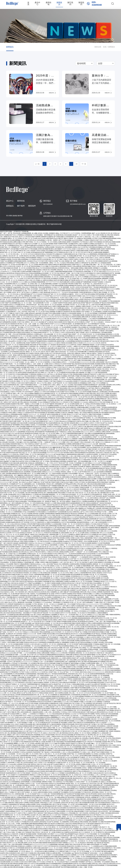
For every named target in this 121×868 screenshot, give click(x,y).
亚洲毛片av (27, 864)
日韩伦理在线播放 (95, 404)
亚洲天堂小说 (77, 864)
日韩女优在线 (27, 355)
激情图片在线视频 (48, 756)
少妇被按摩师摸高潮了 (81, 635)
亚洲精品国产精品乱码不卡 (90, 374)
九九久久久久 (32, 414)
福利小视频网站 (95, 348)
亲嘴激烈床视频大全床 (6, 432)
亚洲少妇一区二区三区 (86, 841)
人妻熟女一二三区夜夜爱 (84, 475)
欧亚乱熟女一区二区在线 (67, 352)
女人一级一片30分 (48, 463)
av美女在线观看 (10, 547)
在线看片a (75, 681)
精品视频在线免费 (110, 810)
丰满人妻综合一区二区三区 (109, 369)
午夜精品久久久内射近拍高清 (51, 465)
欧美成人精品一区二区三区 (22, 465)
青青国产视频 (85, 303)
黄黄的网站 (63, 266)
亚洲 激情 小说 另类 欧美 (67, 331)
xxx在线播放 (31, 360)
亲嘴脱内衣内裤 (86, 764)
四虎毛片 (86, 423)
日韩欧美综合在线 (102, 245)
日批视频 (2, 547)
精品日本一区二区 (103, 315)
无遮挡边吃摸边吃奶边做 (30, 285)
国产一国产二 (93, 710)
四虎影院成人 (30, 334)
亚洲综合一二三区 (37, 385)
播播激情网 (104, 528)
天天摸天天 (43, 367)
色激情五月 (88, 350)
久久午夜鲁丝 (53, 439)
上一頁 (37, 164)
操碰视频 (52, 312)
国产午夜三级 (80, 414)
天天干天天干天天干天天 (52, 282)
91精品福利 (17, 648)
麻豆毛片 (85, 308)
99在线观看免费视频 (25, 357)
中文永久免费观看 (45, 369)
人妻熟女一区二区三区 (36, 362)
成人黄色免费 (4, 442)
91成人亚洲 (38, 534)
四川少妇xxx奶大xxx (37, 644)
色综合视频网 (102, 804)
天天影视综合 (18, 766)
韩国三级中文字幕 (94, 491)
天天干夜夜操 (34, 447)
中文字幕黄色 (32, 259)
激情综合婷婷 (115, 813)
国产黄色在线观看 (86, 238)
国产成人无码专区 (86, 555)
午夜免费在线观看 (42, 834)
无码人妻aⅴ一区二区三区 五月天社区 (23, 254)
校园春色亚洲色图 (37, 338)
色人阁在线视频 (39, 439)
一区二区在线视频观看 (6, 674)
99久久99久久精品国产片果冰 (32, 251)
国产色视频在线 (4, 834)
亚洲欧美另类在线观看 (69, 669)
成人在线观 (42, 742)
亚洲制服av (34, 418)
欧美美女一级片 (53, 693)
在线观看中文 (32, 540)
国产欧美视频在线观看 (64, 575)
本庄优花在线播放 (83, 860)
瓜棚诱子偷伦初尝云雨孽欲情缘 (101, 559)
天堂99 (84, 430)
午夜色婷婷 (58, 247)
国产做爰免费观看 (112, 430)
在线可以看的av (91, 381)
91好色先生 (54, 292)
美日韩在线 (25, 319)
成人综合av (113, 515)
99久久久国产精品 (5, 583)
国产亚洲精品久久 (113, 254)
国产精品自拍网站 (62, 388)
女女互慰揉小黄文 (67, 719)
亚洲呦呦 (69, 444)
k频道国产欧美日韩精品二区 (86, 540)
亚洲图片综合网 (44, 353)
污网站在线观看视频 (44, 632)
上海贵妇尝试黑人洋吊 (6, 279)
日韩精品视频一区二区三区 (91, 272)
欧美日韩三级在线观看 (114, 477)
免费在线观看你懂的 (13, 777)
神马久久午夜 (98, 402)
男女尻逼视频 (43, 538)
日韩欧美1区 (79, 723)
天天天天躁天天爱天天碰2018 (45, 261)
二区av (85, 541)
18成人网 (63, 423)
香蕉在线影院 (99, 352)
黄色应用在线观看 (89, 364)
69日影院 (83, 837)
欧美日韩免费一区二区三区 (18, 268)
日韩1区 (55, 360)
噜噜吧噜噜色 (94, 254)
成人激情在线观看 (64, 533)
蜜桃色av (3, 770)
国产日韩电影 (92, 317)
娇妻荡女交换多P (71, 658)
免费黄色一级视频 (13, 380)
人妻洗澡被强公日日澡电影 (91, 515)
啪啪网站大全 (88, 390)
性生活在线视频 (97, 298)
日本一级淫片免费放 (113, 528)
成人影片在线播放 (55, 580)
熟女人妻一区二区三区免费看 (84, 773)
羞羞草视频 (33, 442)
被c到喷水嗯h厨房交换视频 (22, 615)
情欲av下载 (41, 568)
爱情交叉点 (20, 693)
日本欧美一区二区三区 (22, 266)
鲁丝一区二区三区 (15, 815)
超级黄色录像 (60, 341)
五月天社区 (79, 336)
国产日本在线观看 (94, 303)
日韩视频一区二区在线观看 (81, 339)
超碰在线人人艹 (78, 416)
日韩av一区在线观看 (83, 435)
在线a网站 (101, 820)
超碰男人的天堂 (28, 843)
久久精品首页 (107, 282)
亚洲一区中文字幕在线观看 (84, 371)
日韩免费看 (53, 270)
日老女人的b (3, 327)
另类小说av (71, 388)
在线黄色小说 (76, 247)
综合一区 (21, 514)
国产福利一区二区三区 (54, 294)
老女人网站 (81, 258)
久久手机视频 (23, 822)
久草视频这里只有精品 (6, 413)
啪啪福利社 (109, 564)
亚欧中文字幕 (110, 493)
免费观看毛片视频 (90, 580)
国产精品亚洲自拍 (48, 858)
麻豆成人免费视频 (68, 413)
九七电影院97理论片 (32, 813)
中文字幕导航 (38, 388)
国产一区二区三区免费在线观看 (70, 404)
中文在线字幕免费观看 (103, 543)
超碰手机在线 (77, 303)
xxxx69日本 (93, 637)
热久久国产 (3, 712)
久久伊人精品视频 (39, 322)
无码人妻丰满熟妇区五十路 (63, 740)
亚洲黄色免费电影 (100, 329)
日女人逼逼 (54, 388)
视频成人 (88, 524)
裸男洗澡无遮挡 (45, 770)
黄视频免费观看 (41, 282)
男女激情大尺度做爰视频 (100, 841)
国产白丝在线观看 (107, 799)
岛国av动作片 (32, 681)
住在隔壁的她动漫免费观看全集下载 (38, 423)
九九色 (94, 306)
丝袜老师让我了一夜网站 (73, 526)
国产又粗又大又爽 (67, 298)
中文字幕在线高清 (78, 272)
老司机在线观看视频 (20, 353)
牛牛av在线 (86, 825)
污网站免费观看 (20, 366)
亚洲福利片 (68, 357)
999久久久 (97, 263)
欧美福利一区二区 (5, 346)
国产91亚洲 (3, 609)
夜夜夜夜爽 (14, 444)
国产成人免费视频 (24, 296)
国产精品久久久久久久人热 (87, 444)
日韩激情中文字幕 (34, 470)
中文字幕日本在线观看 (85, 543)
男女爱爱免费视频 (80, 388)
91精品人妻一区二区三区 (46, 797)
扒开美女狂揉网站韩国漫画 (63, 291)
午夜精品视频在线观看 (78, 315)
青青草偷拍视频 (82, 245)
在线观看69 (108, 491)
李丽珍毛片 (64, 420)
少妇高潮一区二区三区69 (86, 259)
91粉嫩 (34, 272)
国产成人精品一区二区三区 (91, 736)
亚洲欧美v (82, 322)
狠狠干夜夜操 (66, 289)
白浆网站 (67, 538)
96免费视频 (101, 486)
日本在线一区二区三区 (76, 305)
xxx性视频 (82, 663)
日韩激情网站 (40, 540)
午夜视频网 (14, 247)
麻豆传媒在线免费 (22, 423)
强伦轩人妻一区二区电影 (101, 411)
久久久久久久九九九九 (43, 298)
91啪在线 (92, 770)
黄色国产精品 (17, 545)
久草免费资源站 (107, 808)
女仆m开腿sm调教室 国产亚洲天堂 (80, 630)
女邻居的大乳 (37, 831)
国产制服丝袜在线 (42, 409)
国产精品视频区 (12, 423)
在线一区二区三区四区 (6, 489)
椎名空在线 (89, 310)
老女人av (103, 831)
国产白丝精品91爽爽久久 (14, 714)
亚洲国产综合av (65, 392)
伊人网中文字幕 (86, 778)
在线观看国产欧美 (90, 703)
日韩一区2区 (61, 730)
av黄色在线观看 (94, 844)
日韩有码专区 (103, 256)
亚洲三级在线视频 (100, 803)
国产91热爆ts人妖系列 (23, 783)
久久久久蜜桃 (59, 851)
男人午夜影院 (77, 656)
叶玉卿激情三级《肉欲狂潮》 (110, 327)
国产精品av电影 (51, 460)
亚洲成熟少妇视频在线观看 (7, 522)
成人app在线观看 (57, 430)
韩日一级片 (79, 813)
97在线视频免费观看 (67, 864)
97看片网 (27, 301)
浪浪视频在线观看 (66, 622)
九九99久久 (115, 350)
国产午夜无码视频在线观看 (106, 277)
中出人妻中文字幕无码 (6, 501)
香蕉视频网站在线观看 (6, 555)
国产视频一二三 (60, 357)
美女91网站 (63, 451)
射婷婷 (53, 299)
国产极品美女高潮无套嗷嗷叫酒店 (109, 303)
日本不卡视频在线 (93, 291)
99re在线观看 (41, 639)
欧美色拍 (60, 629)
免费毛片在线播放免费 (77, 606)
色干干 (15, 432)
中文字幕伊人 (100, 381)
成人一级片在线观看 (101, 301)
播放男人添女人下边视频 (114, 359)
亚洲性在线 (61, 554)
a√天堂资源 (27, 275)
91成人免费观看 (90, 587)
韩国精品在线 (84, 291)
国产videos (56, 829)
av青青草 (33, 359)
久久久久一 (110, 522)
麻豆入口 (22, 270)
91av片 (30, 244)
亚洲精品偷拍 (78, 331)
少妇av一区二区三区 (84, 674)
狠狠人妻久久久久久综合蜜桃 (96, 308)
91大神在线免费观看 (82, 440)
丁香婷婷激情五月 (113, 245)
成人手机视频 (88, 508)
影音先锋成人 (97, 679)
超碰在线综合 (77, 555)
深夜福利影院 (108, 750)
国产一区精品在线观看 (17, 521)
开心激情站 (117, 672)
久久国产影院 (27, 811)
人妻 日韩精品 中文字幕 (68, 446)
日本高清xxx (65, 296)
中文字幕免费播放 (27, 825)
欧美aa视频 (24, 580)
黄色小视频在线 (76, 353)
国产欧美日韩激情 (38, 308)
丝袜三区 (33, 467)
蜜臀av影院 (90, 427)
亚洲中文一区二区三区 (49, 644)
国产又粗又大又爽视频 (64, 576)
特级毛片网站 (90, 569)
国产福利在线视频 (100, 501)
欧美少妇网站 (112, 366)
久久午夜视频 (62, 865)
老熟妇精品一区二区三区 (64, 270)
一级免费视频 (86, 336)
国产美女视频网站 (54, 331)
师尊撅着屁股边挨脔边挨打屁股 (56, 407)
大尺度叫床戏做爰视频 (6, 559)
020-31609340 (48, 204)
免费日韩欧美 (50, 238)
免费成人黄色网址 (47, 427)
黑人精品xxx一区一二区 (64, 615)
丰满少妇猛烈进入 (5, 592)
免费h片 (105, 839)
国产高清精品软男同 (38, 825)
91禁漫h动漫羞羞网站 (104, 790)
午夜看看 (31, 676)
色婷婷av (111, 580)
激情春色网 (47, 292)
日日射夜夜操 (22, 750)
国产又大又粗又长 (42, 326)
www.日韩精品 (103, 534)
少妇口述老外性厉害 (87, 395)
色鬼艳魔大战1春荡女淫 (91, 315)
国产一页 (66, 435)
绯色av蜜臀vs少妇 (75, 660)
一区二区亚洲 (69, 339)
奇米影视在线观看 (110, 507)
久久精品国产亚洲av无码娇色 (22, 481)
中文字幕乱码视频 (5, 268)
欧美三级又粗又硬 (5, 688)
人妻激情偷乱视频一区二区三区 (57, 534)
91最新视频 (93, 324)
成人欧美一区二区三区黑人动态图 (21, 430)
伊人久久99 (24, 237)
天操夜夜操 (111, 482)
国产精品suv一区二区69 (29, 503)
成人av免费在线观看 (96, 252)
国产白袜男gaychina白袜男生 (106, 345)
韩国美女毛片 (12, 244)
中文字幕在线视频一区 (24, 663)
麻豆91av (3, 702)
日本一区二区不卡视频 (6, 313)
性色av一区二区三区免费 (87, 355)
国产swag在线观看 (16, 287)
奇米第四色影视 (75, 291)
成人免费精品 (4, 454)
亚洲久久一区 (27, 590)
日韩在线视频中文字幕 (76, 561)
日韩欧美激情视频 (5, 456)
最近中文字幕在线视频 (31, 249)
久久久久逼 (65, 702)
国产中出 (19, 484)
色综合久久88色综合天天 (55, 364)
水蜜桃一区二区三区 (16, 359)
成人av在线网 (113, 719)
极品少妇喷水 (65, 308)
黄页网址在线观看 (31, 660)
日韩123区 (79, 608)
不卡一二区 (61, 292)
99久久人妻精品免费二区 (104, 733)
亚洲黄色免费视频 (69, 285)
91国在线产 (18, 547)
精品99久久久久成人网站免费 (59, 761)
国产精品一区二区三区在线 (101, 310)
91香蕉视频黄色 (16, 782)
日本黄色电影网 (102, 522)
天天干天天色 (67, 249)
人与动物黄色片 (4, 804)
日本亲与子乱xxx (107, 573)
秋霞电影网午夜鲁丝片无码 (89, 557)
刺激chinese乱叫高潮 (84, 578)
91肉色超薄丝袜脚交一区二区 (98, 693)
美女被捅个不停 (111, 782)
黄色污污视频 (79, 789)
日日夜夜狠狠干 (51, 310)
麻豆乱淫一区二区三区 (84, 595)
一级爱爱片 (55, 240)
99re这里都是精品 (50, 825)
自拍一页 (35, 484)
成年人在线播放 (37, 440)
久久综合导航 (49, 759)
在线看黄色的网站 (75, 564)
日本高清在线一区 (47, 360)
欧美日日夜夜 (10, 646)
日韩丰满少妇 (14, 583)
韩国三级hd (45, 743)
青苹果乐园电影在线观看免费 (26, 373)
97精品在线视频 (97, 414)
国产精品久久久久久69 (6, 479)
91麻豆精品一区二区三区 (103, 317)
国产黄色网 (75, 648)
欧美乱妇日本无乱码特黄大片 (90, 554)
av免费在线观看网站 (97, 623)
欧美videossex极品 (5, 531)
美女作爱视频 (93, 313)
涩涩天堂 (83, 503)
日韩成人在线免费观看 (24, 467)
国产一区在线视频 (79, 366)
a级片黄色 (39, 670)
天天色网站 (72, 437)
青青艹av (79, 430)
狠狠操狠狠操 (13, 804)
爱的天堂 (2, 467)
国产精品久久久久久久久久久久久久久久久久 (48, 446)
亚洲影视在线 (44, 723)
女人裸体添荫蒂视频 (24, 294)
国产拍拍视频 (85, 575)
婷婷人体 (60, 439)
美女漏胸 (58, 312)
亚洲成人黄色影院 (75, 289)
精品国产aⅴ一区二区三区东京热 (106, 244)
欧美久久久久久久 (92, 545)
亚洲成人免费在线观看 (50, 336)
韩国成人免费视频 (92, 733)
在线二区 (40, 482)
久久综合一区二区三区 (6, 282)
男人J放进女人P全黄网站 (73, 460)
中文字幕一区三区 (77, 397)
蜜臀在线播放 (36, 555)
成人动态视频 (4, 371)
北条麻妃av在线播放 (6, 301)
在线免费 (90, 541)
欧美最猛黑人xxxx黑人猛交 (25, 397)
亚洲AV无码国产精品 (69, 364)
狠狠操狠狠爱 (4, 472)
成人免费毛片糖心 (100, 700)
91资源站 (43, 251)
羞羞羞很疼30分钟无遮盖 (15, 726)
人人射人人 (64, 752)
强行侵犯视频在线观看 (82, 301)
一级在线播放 (26, 613)
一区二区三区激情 (52, 242)
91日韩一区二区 (74, 602)
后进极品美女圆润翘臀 (38, 745)
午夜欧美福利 (46, 388)
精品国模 (96, 413)
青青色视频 (58, 404)
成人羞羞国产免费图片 (109, 630)
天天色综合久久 (5, 272)
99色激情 (33, 637)
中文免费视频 (77, 463)
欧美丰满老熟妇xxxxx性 (53, 392)
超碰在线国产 (45, 848)
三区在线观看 (9, 564)
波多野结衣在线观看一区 (93, 454)
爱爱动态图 (12, 332)
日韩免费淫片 (105, 585)
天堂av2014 (42, 406)
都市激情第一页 (17, 299)
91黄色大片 (102, 291)
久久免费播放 (45, 831)
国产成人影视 (4, 477)
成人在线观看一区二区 (13, 841)
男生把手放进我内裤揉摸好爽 (8, 407)
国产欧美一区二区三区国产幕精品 (9, 326)
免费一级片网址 (22, 369)
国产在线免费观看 (94, 796)
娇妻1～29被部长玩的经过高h (55, 736)
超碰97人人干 (20, 820)
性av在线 (50, 620)
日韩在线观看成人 (5, 392)
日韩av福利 (80, 484)
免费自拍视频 (4, 789)
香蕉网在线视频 (45, 531)
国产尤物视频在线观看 (55, 486)
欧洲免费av (11, 477)
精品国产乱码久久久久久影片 (8, 400)
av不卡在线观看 (4, 332)
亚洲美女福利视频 (43, 249)
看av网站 (90, 735)
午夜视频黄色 (71, 653)
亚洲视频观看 (97, 395)
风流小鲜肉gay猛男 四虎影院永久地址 (10, 827)
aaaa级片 (29, 717)
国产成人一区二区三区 (73, 320)
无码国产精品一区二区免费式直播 (81, 279)
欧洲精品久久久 (4, 355)
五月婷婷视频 (14, 681)
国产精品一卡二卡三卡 (70, 672)
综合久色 (19, 491)
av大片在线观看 (91, 611)
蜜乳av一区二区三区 (62, 616)
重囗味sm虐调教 (80, 446)
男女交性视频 (91, 430)
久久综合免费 (43, 430)
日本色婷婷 (108, 451)
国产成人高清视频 (116, 742)
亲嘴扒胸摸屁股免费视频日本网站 (112, 238)
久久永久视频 (44, 266)
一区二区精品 (74, 611)
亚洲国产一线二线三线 (23, 421)
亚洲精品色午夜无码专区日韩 (75, 390)
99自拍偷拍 (56, 256)
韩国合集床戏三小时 (22, 329)
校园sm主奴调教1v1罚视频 (36, 336)
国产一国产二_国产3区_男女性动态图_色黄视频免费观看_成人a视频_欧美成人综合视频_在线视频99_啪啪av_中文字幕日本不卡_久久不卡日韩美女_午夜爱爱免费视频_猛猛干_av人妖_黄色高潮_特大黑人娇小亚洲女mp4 (60, 233)
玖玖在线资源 (47, 507)
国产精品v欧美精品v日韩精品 (17, 258)
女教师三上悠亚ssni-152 (22, 721)
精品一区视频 (72, 420)
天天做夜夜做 (106, 702)
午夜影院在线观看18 (73, 383)
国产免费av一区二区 (59, 433)
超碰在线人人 (47, 710)
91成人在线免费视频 (31, 409)
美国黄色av (3, 273)
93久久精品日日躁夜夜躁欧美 (101, 273)
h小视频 (26, 313)
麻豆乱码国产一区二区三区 (64, 479)
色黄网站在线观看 (5, 404)
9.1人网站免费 (33, 611)
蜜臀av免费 (85, 317)
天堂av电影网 (35, 355)
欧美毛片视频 (67, 322)
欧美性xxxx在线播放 (52, 487)
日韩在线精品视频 (86, 360)
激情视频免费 (17, 622)
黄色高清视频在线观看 (114, 312)
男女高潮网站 (50, 251)
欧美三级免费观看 (25, 472)
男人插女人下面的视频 (6, 597)
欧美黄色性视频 (70, 373)
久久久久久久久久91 (92, 343)
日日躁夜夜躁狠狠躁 (30, 674)
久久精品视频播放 (45, 496)
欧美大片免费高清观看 (65, 254)
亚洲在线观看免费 (79, 629)
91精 (92, 719)
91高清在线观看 (77, 768)
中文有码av (20, 446)
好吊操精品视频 (79, 817)
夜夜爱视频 (50, 555)
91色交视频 (109, 374)
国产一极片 (38, 305)
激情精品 (99, 327)
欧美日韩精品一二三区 (85, 319)
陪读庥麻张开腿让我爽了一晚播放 (91, 359)
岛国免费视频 (21, 432)
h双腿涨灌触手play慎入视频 (46, 658)
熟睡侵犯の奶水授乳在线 (104, 242)
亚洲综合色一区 (64, 696)
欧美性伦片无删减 (66, 569)
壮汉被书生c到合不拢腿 (82, 421)
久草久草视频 (36, 280)
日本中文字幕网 (57, 252)
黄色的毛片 (27, 256)
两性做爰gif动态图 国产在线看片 (93, 367)
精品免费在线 (58, 689)
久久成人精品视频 (5, 797)
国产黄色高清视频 (72, 451)
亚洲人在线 (75, 493)
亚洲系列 (36, 822)
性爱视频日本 (82, 393)
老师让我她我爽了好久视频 (83, 373)
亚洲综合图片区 (37, 585)
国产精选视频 (28, 270)
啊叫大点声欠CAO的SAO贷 (8, 266)
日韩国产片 (14, 350)
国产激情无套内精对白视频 (7, 575)
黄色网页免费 (49, 618)
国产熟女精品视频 (91, 682)
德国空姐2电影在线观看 (95, 635)
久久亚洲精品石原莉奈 (90, 548)
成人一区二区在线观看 (70, 395)
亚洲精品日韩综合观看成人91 (24, 332)
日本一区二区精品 (84, 404)
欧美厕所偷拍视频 (54, 458)
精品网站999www (34, 665)
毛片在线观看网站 (17, 639)
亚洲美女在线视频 (75, 282)
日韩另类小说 (19, 646)
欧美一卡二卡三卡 (52, 326)
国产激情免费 (102, 684)
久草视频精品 (20, 235)
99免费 (74, 357)
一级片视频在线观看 (106, 400)
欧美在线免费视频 (92, 386)
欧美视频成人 (100, 247)
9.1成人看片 (33, 615)
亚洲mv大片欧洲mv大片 (80, 343)
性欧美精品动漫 (45, 411)
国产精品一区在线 (27, 420)
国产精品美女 (52, 824)
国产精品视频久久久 (46, 536)
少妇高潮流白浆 (97, 808)
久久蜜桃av (61, 545)
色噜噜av (3, 564)
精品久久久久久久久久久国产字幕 (54, 790)
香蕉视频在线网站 (103, 254)
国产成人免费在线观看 (108, 595)
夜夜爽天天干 (77, 381)
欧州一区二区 (93, 334)
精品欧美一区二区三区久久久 (87, 406)
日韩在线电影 (46, 801)
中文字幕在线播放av (41, 512)
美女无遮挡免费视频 (87, 808)
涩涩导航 (51, 656)
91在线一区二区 (54, 676)
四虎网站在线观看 (61, 359)
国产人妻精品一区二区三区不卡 (42, 860)
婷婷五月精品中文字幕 (112, 341)
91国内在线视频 (60, 339)
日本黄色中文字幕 (61, 350)
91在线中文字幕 (21, 341)
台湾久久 (24, 749)
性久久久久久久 (113, 315)
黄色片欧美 (18, 705)
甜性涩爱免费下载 (5, 611)
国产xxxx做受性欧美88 (44, 696)
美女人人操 (23, 245)
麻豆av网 (29, 458)
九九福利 (102, 346)
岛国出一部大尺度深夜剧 (17, 592)
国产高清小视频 (105, 428)
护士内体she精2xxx (54, 266)
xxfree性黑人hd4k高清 (6, 627)
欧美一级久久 (37, 383)
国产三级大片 (108, 399)
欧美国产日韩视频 (24, 803)
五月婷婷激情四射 (69, 237)
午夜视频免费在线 (99, 446)
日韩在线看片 (12, 442)
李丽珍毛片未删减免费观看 (102, 388)
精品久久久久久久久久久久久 (111, 272)
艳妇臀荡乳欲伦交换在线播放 (42, 709)
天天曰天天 (83, 273)
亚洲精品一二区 (4, 440)
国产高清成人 (105, 524)
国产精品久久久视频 (22, 244)
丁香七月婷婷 (96, 235)
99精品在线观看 (61, 503)
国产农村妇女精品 (43, 783)
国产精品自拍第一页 (6, 778)
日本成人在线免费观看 (28, 512)
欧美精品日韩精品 (110, 353)
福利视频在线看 (79, 324)
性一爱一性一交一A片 (33, 399)
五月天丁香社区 (58, 463)
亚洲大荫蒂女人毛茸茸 (103, 817)
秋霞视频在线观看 (27, 726)
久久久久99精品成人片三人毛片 (94, 275)
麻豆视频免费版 (47, 284)
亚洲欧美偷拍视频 (42, 357)
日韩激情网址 (88, 298)
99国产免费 (73, 766)
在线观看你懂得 (111, 313)
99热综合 (104, 679)
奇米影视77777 (23, 583)
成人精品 (107, 308)
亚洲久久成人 (65, 489)
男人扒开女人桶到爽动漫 (17, 602)
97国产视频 (117, 818)
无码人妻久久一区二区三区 (47, 559)
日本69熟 (111, 279)
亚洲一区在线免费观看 (42, 263)
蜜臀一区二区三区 (57, 449)
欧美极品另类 (117, 427)
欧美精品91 (92, 529)
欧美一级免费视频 (74, 465)
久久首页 (80, 470)
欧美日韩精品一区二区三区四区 (9, 730)
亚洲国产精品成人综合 (42, 550)
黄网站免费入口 (82, 454)
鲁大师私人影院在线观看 (37, 256)
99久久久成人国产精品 (106, 240)
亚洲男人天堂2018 (78, 839)
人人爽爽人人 (52, 357)
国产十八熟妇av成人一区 (87, 237)
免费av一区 (55, 710)
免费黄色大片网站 (5, 536)
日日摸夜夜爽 (51, 512)
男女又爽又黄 (71, 338)
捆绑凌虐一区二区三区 (37, 350)
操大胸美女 (93, 353)
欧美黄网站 (48, 524)
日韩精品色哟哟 (37, 332)
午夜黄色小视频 (85, 353)
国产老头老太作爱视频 (6, 587)
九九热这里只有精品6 (42, 294)
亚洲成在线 (50, 818)
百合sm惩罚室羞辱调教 (19, 334)
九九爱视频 (116, 601)
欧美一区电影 (103, 494)
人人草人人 (97, 237)
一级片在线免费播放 (83, 461)
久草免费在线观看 (90, 663)
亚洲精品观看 (73, 256)
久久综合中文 (19, 376)
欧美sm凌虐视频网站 (108, 609)
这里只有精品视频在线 (98, 568)
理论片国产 (23, 629)
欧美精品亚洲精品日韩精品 (45, 829)
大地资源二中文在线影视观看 (38, 425)
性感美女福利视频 (26, 272)
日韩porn (57, 352)
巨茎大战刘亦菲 (31, 380)
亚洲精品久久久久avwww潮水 (65, 381)
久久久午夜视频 (84, 491)
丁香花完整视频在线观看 (112, 346)
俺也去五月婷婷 (25, 665)
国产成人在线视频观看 (6, 348)
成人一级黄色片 (17, 319)
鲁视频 (24, 399)
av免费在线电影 (62, 242)
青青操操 (63, 472)
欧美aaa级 (69, 770)
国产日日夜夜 (62, 414)
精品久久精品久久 (71, 306)
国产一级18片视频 (111, 378)
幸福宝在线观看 (58, 322)
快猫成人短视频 (54, 608)
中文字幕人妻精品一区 (48, 383)
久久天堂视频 (46, 543)
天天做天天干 (4, 367)
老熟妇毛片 (31, 339)
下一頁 (84, 164)
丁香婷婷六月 (100, 353)
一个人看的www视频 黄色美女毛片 (39, 390)
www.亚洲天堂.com (5, 782)
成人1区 (49, 547)
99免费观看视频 (76, 380)
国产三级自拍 (100, 503)
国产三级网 (72, 717)
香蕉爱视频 (41, 719)
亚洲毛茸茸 (20, 285)
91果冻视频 (83, 376)
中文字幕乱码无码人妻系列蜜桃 (104, 296)
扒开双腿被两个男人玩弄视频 (8, 578)
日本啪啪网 (52, 359)
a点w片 (116, 728)
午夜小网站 (100, 306)
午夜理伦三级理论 (73, 259)
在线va (101, 272)
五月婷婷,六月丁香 (57, 287)
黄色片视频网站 (96, 350)
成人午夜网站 (4, 329)
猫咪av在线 (115, 785)
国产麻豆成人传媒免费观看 (50, 545)
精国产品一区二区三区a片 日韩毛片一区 (11, 548)
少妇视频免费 (4, 423)
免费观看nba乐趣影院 (47, 237)
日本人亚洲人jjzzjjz (45, 764)
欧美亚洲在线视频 (23, 656)
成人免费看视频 (29, 820)
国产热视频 (63, 754)
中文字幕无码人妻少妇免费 (56, 611)
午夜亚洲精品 (92, 247)
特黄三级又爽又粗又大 (24, 651)
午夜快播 (48, 622)
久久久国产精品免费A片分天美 (38, 428)
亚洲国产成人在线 (59, 261)
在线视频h (74, 327)
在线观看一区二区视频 (74, 566)
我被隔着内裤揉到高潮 (61, 514)
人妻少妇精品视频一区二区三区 (52, 334)
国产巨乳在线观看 (52, 637)
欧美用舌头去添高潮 (42, 259)
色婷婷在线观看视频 (114, 526)
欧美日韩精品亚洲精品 (14, 367)
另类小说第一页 (67, 648)
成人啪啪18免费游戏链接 (21, 736)
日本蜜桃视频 (53, 627)
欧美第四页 (90, 855)
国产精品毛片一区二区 (6, 790)
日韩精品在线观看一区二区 (87, 487)
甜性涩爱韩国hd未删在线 (43, 380)
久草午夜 (15, 667)
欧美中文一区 (58, 298)
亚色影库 (95, 811)
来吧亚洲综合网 (109, 672)
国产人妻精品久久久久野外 (38, 392)
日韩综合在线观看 (91, 503)
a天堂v (110, 738)
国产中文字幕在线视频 (65, 240)
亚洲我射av (78, 312)
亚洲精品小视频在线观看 (85, 268)
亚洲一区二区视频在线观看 (58, 369)
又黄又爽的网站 (25, 815)
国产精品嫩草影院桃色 (41, 341)
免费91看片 (16, 559)
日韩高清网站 (4, 420)
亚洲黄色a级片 (38, 334)
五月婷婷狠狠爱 (41, 642)
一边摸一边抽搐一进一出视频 (35, 324)
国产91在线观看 (91, 726)
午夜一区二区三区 (73, 543)
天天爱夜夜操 (32, 346)
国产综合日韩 (27, 526)
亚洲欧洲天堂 (25, 561)
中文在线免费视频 (19, 566)
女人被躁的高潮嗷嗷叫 (101, 613)
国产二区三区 (43, 768)
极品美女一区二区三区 (56, 440)
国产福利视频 (106, 639)
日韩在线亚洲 (68, 397)
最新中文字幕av (102, 637)
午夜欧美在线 (4, 864)
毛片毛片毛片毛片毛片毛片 (57, 317)
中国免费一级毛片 (84, 332)
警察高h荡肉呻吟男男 (94, 482)
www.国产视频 (4, 308)
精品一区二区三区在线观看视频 (23, 310)
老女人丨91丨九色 (20, 395)
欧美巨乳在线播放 (20, 747)
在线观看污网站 (106, 742)
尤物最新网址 (66, 822)
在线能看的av (39, 299)
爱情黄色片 (29, 494)
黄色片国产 (17, 486)
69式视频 (24, 367)
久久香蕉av (40, 756)
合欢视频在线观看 (6, 428)
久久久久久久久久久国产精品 (55, 428)
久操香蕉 (43, 691)
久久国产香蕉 (55, 477)
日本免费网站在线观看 (52, 406)
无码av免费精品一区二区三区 (101, 583)
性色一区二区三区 (44, 386)
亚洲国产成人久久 (68, 360)
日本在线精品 (82, 611)
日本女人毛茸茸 (38, 763)
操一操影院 (31, 534)
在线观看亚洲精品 (22, 339)
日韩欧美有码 (40, 522)
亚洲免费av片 (105, 709)
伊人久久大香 (24, 336)
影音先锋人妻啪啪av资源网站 (61, 552)
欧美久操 (75, 254)
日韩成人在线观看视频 (111, 569)
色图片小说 (111, 561)
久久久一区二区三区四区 (56, 848)
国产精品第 (112, 487)
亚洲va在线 (3, 493)
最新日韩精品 (10, 865)
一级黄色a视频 (74, 268)
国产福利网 (72, 280)
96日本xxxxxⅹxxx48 (77, 634)
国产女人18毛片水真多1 (87, 512)
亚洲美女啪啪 (26, 547)
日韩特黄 (36, 353)
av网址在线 (78, 625)
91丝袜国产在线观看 (97, 282)
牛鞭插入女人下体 (79, 350)
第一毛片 (100, 474)
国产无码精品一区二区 (88, 312)
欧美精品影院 (38, 339)
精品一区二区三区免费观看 (113, 721)
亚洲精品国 (100, 710)
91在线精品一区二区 (81, 545)
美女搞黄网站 (94, 782)
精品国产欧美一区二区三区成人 (9, 252)
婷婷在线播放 (91, 294)
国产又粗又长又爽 (42, 595)
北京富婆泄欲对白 (75, 576)
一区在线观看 (4, 352)
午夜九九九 (99, 723)
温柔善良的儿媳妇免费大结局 (37, 313)
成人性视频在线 (60, 559)
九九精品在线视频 (108, 306)
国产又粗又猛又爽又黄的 (42, 479)
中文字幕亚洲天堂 (42, 655)
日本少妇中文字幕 (85, 252)
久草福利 (45, 381)
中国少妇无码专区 (45, 541)
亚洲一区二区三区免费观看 (58, 373)
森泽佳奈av (16, 850)
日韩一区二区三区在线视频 (63, 707)
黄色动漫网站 (110, 331)
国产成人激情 (90, 263)
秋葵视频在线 (43, 749)
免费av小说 (111, 777)
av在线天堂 (43, 641)
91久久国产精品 (113, 310)
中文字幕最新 (17, 627)
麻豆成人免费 (75, 639)
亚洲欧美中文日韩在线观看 (68, 313)
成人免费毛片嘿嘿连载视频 (57, 306)
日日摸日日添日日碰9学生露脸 (24, 383)
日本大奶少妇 (113, 285)
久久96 (32, 404)
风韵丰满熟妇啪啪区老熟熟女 (8, 526)
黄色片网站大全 (104, 339)
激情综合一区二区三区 (6, 319)
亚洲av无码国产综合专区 (7, 486)
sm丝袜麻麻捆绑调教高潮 (63, 310)
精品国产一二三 (107, 723)
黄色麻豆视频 (71, 623)
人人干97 (26, 446)
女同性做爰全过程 (108, 390)
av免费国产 (71, 625)
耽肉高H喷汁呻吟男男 (68, 284)
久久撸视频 (88, 766)
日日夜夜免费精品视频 (22, 374)
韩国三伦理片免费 (18, 590)
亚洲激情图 (95, 756)
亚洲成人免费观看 (97, 592)
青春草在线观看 (28, 585)
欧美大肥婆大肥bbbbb (109, 794)
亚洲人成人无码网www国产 (76, 367)
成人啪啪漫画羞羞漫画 (71, 454)
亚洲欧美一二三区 (64, 860)
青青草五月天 (4, 604)
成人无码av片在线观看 (6, 449)
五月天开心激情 (4, 684)
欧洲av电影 (73, 597)
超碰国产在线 (103, 644)
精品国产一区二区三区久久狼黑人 (82, 235)
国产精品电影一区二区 (68, 529)
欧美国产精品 (18, 453)
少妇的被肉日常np (31, 261)
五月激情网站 (46, 362)
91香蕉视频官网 (79, 616)
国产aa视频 (108, 529)
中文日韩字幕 (84, 247)
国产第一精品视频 (115, 273)
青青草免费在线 (71, 608)
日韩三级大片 (91, 780)
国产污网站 (46, 667)
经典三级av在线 (4, 613)
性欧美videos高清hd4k (104, 320)
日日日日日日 (4, 433)
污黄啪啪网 (81, 275)
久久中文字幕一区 (64, 406)
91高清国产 (93, 336)
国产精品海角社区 (55, 505)
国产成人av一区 (36, 486)
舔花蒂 (96, 439)
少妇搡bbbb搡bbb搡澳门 (83, 407)
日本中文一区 (19, 811)
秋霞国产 (2, 312)
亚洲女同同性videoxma (54, 595)
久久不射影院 (42, 242)
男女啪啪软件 (55, 279)
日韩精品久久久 (58, 425)
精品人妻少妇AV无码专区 (20, 479)
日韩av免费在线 (77, 266)
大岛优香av (35, 310)
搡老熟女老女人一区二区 (82, 498)
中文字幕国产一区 (63, 378)
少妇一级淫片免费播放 (6, 435)
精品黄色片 (18, 420)
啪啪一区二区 (92, 461)
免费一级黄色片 (14, 409)
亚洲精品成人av (83, 536)
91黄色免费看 (18, 844)
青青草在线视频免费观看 (73, 503)
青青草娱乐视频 (86, 266)
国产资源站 (3, 843)
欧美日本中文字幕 (78, 548)
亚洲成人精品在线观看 (76, 385)
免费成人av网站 (57, 620)
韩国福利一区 (57, 329)
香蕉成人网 (34, 301)
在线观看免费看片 (42, 519)
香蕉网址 (57, 712)
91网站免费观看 (116, 470)
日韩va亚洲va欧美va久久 (47, 528)
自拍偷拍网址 (53, 799)
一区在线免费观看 (24, 416)
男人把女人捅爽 (41, 815)
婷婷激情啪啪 (84, 320)
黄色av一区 (60, 768)
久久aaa (25, 324)
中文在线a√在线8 (96, 524)
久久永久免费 (100, 660)
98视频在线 (42, 421)
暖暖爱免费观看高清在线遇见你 (19, 456)
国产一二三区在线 (72, 470)
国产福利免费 (65, 453)
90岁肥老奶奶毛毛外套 (93, 691)
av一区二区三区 (15, 534)
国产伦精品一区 (4, 632)
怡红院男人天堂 (39, 557)
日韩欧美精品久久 (66, 315)
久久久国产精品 (88, 280)
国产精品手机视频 (5, 287)
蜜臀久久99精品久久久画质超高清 (22, 413)
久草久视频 (3, 646)
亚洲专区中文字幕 (94, 339)
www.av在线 (22, 717)
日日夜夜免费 (74, 862)
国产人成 (20, 247)
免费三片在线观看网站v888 (7, 284)
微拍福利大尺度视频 (21, 360)
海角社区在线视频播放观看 (100, 319)
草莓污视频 (108, 364)
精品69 (28, 797)
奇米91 (2, 733)
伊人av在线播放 (103, 268)
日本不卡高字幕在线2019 (56, 353)
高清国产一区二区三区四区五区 (80, 334)
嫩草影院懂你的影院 (65, 265)
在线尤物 (18, 561)
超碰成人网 (76, 425)
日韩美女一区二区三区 (6, 460)
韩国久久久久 (15, 778)
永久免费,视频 (61, 627)
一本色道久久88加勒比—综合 (62, 787)
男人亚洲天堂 (102, 343)
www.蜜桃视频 (113, 261)
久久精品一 (3, 721)
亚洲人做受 (22, 641)
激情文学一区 (102, 756)
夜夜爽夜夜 (62, 783)
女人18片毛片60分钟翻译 (7, 465)
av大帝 (106, 656)
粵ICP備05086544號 (54, 224)
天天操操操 (96, 644)
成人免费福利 (4, 256)
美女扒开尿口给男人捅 (14, 237)
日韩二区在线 (51, 789)
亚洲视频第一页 (89, 446)
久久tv (87, 254)
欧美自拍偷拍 (100, 682)
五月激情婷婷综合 (67, 771)
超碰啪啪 (63, 841)
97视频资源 (76, 402)
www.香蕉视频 (109, 620)
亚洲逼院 (37, 778)
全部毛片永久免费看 (6, 700)
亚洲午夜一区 (99, 289)
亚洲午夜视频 (49, 244)
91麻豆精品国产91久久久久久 (45, 454)
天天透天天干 (64, 468)
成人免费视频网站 (61, 444)
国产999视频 (60, 778)
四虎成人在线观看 (27, 489)
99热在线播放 (73, 481)
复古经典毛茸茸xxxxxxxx (74, 808)
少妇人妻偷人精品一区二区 (104, 266)
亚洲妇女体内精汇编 (44, 306)
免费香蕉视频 (76, 444)
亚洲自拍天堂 (48, 533)
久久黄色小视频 (17, 489)
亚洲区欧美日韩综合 (40, 254)
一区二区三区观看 (33, 265)
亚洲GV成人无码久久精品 (79, 569)
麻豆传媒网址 (67, 500)
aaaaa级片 (33, 815)
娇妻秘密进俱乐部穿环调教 (33, 395)
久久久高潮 (3, 399)
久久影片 (114, 451)
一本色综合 (107, 322)
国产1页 (34, 655)
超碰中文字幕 (19, 742)
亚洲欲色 (104, 430)
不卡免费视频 (107, 858)
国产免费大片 (67, 606)
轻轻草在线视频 (87, 392)
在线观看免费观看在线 (66, 458)
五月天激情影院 (65, 602)
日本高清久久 (44, 343)
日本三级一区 (105, 285)
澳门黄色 (108, 299)
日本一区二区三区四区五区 (7, 374)
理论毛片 (67, 409)
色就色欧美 (29, 752)
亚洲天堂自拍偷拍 (56, 569)
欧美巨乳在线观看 (76, 554)
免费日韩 (20, 355)
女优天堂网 (25, 625)
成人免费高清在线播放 (46, 280)
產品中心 (37, 3)
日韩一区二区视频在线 (35, 319)
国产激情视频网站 (38, 397)
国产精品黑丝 (105, 843)
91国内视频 (29, 810)
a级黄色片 (3, 263)
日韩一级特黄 (96, 442)
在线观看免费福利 (50, 514)
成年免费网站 (48, 750)
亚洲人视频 (94, 595)
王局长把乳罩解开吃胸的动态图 (35, 524)
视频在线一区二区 (5, 745)
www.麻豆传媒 (4, 665)
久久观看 (96, 547)
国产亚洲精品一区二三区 (90, 418)
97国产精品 (76, 810)
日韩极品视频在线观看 (82, 251)
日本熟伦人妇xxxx (36, 597)
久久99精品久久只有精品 (35, 381)
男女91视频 (54, 378)
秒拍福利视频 (107, 275)
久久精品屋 (110, 427)
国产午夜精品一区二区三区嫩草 (9, 538)
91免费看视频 (56, 597)
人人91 (84, 521)
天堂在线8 (49, 254)
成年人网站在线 (100, 451)
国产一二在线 (96, 550)
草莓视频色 (87, 696)
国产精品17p (25, 691)
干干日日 (53, 646)
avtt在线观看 (15, 752)
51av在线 (14, 259)
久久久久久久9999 (60, 324)
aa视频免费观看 (65, 355)
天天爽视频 (85, 277)
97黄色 (51, 298)
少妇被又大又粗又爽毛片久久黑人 (80, 249)
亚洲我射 (49, 319)
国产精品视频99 (50, 413)
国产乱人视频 (88, 414)
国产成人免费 (92, 860)
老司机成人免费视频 (91, 797)
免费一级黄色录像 (100, 444)
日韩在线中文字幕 (67, 402)
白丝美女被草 (69, 810)
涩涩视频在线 (71, 421)
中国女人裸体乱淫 (98, 416)
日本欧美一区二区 (5, 824)
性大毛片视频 (112, 418)
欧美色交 (17, 245)
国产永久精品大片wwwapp (89, 270)
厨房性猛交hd (65, 393)
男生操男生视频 (32, 595)
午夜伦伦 (44, 449)
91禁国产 (90, 829)
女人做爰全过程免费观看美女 (53, 522)
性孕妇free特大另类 (89, 299)
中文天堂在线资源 (45, 268)
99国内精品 (65, 733)
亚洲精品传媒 (46, 573)
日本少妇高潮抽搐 (72, 757)
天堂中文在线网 (60, 679)
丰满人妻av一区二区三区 (46, 433)
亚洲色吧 (78, 623)
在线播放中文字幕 (5, 359)
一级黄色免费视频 (27, 440)
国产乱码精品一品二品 (23, 362)
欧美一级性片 (105, 768)
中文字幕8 (64, 338)
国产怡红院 (107, 247)
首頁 (28, 3)
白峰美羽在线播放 (76, 317)
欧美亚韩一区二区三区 (12, 386)
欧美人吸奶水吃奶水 (82, 672)
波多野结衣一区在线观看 (7, 615)
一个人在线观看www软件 (85, 716)
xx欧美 (15, 411)
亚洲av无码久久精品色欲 (88, 289)
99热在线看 (33, 345)
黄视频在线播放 (99, 399)
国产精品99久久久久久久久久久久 (53, 245)
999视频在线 (51, 418)
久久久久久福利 (4, 806)
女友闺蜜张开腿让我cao (32, 268)
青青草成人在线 (23, 667)
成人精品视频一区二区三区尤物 (27, 608)
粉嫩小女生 (21, 832)
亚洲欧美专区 (74, 477)
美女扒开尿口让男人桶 (96, 783)
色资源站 (30, 580)
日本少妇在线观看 (68, 548)
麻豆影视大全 (88, 559)
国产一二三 (78, 557)
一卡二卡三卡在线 (18, 279)
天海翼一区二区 (28, 658)
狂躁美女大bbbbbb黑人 (42, 359)
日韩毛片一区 (90, 521)
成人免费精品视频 (107, 853)
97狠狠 (100, 338)
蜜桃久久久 (11, 682)
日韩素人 (34, 357)
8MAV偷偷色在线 (5, 242)
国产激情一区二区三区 (83, 256)
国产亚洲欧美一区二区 (85, 590)
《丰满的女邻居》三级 (90, 474)
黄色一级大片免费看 (6, 292)
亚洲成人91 (32, 416)
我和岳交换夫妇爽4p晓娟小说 (36, 806)
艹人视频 (77, 552)
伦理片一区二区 (14, 468)
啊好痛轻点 (51, 249)
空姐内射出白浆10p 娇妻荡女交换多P (10, 447)
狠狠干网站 (89, 393)
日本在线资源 (113, 454)
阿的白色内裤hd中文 (22, 298)
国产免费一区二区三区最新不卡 (105, 456)
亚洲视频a (47, 796)
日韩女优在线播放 (5, 724)
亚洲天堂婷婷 (92, 632)
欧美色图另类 (65, 590)
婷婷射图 (62, 538)
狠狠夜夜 (15, 282)
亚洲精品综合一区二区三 (100, 280)
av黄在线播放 (89, 836)
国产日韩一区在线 (68, 463)
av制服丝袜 (81, 481)
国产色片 (77, 237)
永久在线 (106, 458)
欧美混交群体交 (74, 832)
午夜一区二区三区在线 (6, 622)
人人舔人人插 (20, 312)
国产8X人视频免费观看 (104, 386)
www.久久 (26, 263)
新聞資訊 (59, 3)
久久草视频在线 (12, 508)
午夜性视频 (108, 813)
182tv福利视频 (14, 249)
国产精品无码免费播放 (63, 646)
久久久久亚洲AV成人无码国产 (74, 345)
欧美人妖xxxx (16, 818)
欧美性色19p (89, 639)
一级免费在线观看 (5, 669)
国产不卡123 (38, 360)
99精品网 (41, 265)
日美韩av (32, 263)
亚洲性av (72, 453)
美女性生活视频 (101, 270)
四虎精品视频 (22, 458)
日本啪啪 (91, 536)
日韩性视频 (52, 301)
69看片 (19, 272)
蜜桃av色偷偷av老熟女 (6, 545)
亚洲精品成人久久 (99, 670)
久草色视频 (17, 305)
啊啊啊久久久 (17, 743)
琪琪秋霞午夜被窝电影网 (7, 310)
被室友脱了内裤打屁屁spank (35, 620)
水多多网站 (113, 790)
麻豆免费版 (90, 273)
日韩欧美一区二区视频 (74, 238)
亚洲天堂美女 (81, 451)
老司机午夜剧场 (77, 594)
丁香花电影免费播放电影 (57, 794)
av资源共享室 (64, 803)
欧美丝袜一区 (117, 841)
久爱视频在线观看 (21, 797)
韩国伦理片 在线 (52, 768)
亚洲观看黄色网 (63, 390)
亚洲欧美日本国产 (94, 240)
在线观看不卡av (57, 284)
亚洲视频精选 (28, 235)
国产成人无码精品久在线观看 (36, 371)
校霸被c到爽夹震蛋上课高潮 (57, 550)
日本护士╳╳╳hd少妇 (49, 444)
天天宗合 (48, 378)
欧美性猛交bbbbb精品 (15, 613)
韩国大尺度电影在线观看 (7, 306)
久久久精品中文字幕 (85, 806)
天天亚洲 (68, 493)
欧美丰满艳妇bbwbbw (76, 409)
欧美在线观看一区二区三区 (49, 273)
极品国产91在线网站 (20, 496)
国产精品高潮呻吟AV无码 (104, 460)
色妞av (64, 263)
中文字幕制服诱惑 (17, 390)
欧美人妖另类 (88, 831)
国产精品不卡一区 (102, 557)
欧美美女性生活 (37, 427)
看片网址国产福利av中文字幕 (46, 285)
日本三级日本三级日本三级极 (46, 352)
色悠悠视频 (55, 533)
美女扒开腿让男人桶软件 (61, 238)
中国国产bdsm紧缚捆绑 (6, 261)
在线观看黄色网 (52, 341)
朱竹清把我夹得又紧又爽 (68, 312)
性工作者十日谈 (29, 669)
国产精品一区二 (89, 284)
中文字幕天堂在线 (75, 355)
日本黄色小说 (107, 357)
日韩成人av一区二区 (34, 857)
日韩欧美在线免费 (112, 439)
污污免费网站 (105, 414)
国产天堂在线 (101, 324)
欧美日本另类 (80, 287)
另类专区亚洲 (79, 724)
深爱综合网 (83, 592)
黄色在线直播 (68, 778)
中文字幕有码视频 (5, 514)
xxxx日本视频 (31, 855)
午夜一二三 (76, 649)
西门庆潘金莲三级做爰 (22, 611)
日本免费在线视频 (99, 380)
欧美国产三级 (38, 444)
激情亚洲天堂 (29, 848)
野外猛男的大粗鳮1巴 (69, 251)
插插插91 (22, 348)
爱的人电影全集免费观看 (23, 400)
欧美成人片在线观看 (39, 669)
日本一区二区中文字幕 (6, 599)
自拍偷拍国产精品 (71, 461)
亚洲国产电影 (95, 778)
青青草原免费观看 (31, 258)
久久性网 (87, 629)
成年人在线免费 (65, 400)
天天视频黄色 (103, 646)
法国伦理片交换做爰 (12, 543)
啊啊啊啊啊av (55, 717)
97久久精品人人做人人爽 (86, 752)
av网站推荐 (10, 839)
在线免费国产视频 (22, 528)
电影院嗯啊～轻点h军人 (69, 287)
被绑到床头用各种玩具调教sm (53, 719)
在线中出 (51, 684)
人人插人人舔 (72, 456)
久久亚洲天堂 (112, 557)
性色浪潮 (85, 813)
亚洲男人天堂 (4, 336)
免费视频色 (46, 308)
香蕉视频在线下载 (72, 761)
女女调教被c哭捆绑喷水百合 (35, 393)
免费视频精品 (44, 275)
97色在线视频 (107, 562)
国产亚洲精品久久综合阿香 (86, 510)
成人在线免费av (15, 346)
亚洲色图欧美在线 (53, 467)
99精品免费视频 (59, 285)
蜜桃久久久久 (79, 423)
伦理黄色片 (111, 319)
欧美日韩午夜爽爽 (89, 714)
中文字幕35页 (53, 587)
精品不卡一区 (106, 827)
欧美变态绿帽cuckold (63, 481)
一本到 (76, 294)
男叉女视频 (56, 254)
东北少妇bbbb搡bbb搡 (80, 352)
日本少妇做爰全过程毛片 (7, 305)
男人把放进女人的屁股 (89, 609)
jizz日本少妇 (56, 820)
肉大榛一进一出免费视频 (7, 245)
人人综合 (110, 860)
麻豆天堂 (2, 386)
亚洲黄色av (3, 839)
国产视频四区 (87, 467)
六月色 (71, 702)
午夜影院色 (114, 548)
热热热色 (26, 568)
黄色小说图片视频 (35, 296)
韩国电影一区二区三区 (83, 313)
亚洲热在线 (63, 491)
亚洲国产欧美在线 (96, 285)
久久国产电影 (52, 381)
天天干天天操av (90, 296)
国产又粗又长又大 (102, 519)
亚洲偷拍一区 (89, 378)
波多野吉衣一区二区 (63, 437)
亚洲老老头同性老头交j (21, 273)
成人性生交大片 (54, 721)
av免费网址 (29, 846)
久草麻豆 (65, 259)
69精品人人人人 (100, 587)
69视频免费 (29, 427)
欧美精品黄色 (44, 656)
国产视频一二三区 (18, 655)
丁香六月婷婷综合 (29, 444)
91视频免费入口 (40, 707)
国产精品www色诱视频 (38, 413)
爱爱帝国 (34, 498)
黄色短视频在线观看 (50, 350)
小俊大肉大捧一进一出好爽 (15, 256)
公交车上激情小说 (5, 602)
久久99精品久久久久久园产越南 (82, 449)
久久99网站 (86, 240)
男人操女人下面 (65, 597)
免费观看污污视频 (77, 439)
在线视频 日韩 (93, 251)
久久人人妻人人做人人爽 (96, 357)
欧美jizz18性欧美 (88, 416)
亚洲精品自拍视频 (93, 649)
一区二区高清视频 (81, 571)
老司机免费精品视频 (85, 756)
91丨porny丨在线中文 (98, 258)
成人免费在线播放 (65, 477)
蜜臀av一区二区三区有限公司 (16, 238)
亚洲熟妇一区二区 (5, 512)
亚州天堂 (112, 541)
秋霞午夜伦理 (72, 468)
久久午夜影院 (48, 590)
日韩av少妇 (25, 287)
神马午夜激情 (30, 353)
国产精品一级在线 (96, 585)
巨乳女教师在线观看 (6, 430)
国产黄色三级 (79, 662)
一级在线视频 (4, 508)
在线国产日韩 (72, 723)
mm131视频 (32, 461)
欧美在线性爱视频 (44, 587)
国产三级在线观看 (44, 355)
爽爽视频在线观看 (95, 249)
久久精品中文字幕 (81, 427)
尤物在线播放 (106, 367)
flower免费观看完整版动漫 (111, 510)
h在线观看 (14, 531)
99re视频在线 (91, 749)
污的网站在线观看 (49, 247)
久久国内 (46, 439)
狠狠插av (48, 615)
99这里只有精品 (70, 743)
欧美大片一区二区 (42, 827)
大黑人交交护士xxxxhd (34, 369)
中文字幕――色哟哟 (43, 442)
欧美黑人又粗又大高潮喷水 (81, 244)
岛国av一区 (14, 832)
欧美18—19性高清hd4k (27, 305)
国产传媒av (58, 338)
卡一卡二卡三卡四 (49, 714)
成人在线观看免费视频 (6, 416)
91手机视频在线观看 (6, 338)
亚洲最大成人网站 (105, 235)
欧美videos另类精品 (53, 498)
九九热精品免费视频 (104, 500)
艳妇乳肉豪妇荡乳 (92, 245)
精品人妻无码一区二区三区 (49, 305)
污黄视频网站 (59, 371)
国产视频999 (51, 404)
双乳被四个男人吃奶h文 (106, 475)
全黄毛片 (64, 362)
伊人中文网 (51, 689)
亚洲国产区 (109, 754)
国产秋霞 (32, 407)
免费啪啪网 (105, 279)
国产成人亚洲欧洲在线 (57, 235)
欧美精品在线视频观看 (69, 440)
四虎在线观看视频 (5, 350)
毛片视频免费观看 (85, 566)
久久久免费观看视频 (16, 512)
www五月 (53, 632)
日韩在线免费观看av (115, 336)
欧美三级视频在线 (5, 475)
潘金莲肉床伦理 (61, 345)
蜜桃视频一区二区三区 (64, 487)
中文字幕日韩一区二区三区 (102, 355)
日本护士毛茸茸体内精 (67, 332)
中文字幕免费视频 (30, 320)
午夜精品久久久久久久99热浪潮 (34, 508)
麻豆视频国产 (59, 249)
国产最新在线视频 (73, 663)
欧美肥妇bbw (54, 268)
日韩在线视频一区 (34, 402)
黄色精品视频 (20, 578)
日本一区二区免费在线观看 (76, 568)
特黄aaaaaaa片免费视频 (114, 545)
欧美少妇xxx (90, 815)
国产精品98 (16, 629)
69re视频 (101, 305)
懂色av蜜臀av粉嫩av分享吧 (18, 242)
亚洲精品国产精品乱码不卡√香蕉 (73, 825)
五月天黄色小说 (83, 482)
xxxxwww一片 (38, 545)
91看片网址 (109, 662)
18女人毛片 (90, 489)
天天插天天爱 (88, 258)
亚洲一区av (109, 552)
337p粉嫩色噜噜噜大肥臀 (90, 820)
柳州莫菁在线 (11, 273)
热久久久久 (56, 320)
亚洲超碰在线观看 (106, 263)
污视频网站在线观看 (6, 259)
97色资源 (22, 249)
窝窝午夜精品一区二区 (32, 242)
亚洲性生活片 (105, 454)
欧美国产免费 (12, 329)
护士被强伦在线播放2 (37, 682)
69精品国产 (112, 287)
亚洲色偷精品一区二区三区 (51, 277)
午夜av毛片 (108, 362)
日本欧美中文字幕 (15, 728)
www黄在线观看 (97, 768)
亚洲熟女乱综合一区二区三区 (35, 554)
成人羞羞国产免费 (78, 534)
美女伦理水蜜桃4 (62, 808)
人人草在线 (13, 272)
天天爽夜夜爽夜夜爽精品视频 (73, 433)
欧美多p (10, 789)
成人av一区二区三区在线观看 (84, 582)
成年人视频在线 (35, 275)
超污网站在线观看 (83, 822)
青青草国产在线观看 (38, 514)
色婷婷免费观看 (110, 433)
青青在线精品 (70, 263)
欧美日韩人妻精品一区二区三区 (46, 291)
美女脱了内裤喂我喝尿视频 (37, 575)
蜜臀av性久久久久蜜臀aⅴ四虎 (41, 505)
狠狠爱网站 (52, 494)
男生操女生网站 (20, 331)
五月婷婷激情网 (102, 313)
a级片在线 (95, 305)
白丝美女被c (92, 625)
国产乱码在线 (25, 648)
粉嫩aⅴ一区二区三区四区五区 (8, 487)
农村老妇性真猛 (30, 432)
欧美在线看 (72, 521)
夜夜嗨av (57, 813)
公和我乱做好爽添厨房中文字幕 (87, 292)
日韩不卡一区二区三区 (15, 632)
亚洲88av (98, 580)
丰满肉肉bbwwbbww (35, 564)
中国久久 (41, 754)
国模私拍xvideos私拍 (101, 801)
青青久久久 (59, 606)
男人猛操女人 (106, 548)
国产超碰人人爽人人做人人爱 (18, 393)
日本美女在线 (4, 324)
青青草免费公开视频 (73, 376)
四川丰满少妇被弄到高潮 (7, 453)
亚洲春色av (28, 550)
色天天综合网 (105, 578)
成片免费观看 (102, 662)
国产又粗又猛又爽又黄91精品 (8, 519)
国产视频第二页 (54, 501)
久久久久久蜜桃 (23, 282)
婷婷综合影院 (78, 308)
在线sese (48, 477)
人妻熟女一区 (10, 399)
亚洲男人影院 (45, 526)
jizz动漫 (113, 467)
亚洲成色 (70, 303)
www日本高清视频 (77, 240)
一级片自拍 (101, 326)
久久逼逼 (95, 606)
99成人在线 (27, 312)
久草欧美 (47, 721)
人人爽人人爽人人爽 (100, 622)
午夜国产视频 (91, 507)
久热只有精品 (26, 606)
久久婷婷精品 (64, 568)
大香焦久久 (30, 716)
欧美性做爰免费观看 (65, 536)
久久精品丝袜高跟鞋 (55, 752)
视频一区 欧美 (115, 602)
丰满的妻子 (102, 331)
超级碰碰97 (106, 252)
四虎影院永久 (113, 397)
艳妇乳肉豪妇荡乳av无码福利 (35, 245)
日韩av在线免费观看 (44, 578)
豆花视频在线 (4, 238)
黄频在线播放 (24, 346)
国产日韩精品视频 (58, 237)
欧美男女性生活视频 (62, 543)
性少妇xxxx (64, 595)
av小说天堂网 (95, 757)
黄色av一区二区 (4, 524)
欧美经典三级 (116, 266)
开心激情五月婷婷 (76, 270)
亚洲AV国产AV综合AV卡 (63, 585)
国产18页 (60, 360)
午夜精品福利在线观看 (53, 519)
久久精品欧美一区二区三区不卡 (48, 635)
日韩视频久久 (4, 357)
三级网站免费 (69, 655)
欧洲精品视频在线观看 (20, 261)
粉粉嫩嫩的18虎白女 (21, 761)
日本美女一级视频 (80, 587)
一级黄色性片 (4, 451)
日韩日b (118, 745)
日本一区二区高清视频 (114, 644)
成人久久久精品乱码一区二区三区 (9, 345)
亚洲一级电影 (13, 355)
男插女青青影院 (56, 258)
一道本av (28, 437)
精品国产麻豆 (88, 287)
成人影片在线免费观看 (112, 329)
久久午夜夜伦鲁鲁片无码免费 (8, 298)
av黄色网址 (109, 385)
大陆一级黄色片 (4, 402)
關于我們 (70, 3)
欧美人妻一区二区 (52, 576)
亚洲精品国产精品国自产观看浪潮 (87, 686)
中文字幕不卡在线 (97, 238)
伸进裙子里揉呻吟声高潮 (60, 244)
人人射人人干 (22, 538)
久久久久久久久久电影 (35, 808)
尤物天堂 (49, 538)
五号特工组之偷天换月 (107, 259)
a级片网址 (57, 400)
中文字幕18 (38, 837)
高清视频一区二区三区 (65, 279)
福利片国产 (16, 348)
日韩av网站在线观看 (103, 336)
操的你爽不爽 (84, 425)
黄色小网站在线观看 (103, 251)
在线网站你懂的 (57, 517)
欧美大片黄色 (80, 717)
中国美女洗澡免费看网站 (44, 287)
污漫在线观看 (49, 787)
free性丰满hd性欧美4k (27, 735)
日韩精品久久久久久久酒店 (44, 258)
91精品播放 (61, 844)
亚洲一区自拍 (51, 649)
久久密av (11, 371)
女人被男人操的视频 (20, 427)
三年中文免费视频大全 (28, 299)
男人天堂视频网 (11, 484)
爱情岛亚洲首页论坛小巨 (93, 531)
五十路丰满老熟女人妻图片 (78, 310)
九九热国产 (116, 540)
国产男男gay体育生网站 (29, 247)
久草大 (83, 378)
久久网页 (41, 292)
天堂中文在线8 (65, 766)
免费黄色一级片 (29, 322)
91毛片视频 (27, 536)
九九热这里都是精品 (14, 352)
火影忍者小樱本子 (114, 481)
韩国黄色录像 (40, 503)
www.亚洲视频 (32, 282)
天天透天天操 (20, 322)
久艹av (44, 319)
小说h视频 (70, 244)
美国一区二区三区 (18, 599)
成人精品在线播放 (40, 378)
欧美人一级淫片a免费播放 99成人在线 (41, 521)
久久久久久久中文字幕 (22, 406)
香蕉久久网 (29, 280)
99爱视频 (41, 750)
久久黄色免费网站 (22, 554)
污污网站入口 (97, 536)
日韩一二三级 (80, 437)
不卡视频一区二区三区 (64, 326)
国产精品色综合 (98, 510)
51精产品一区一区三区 (6, 510)
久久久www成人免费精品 (87, 402)
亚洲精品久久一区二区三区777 (8, 339)
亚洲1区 (49, 500)
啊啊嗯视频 (86, 345)
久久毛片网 (115, 334)
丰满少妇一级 (33, 827)
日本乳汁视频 (69, 573)
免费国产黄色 (68, 844)
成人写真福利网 (29, 366)
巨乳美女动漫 (110, 291)
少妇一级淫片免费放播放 (111, 380)
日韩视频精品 (83, 383)
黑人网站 (99, 292)
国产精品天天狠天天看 (75, 803)
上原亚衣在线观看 (64, 277)
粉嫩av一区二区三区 (25, 841)
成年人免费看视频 (41, 629)
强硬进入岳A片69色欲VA (20, 435)
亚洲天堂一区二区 (55, 393)
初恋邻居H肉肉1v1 (5, 414)
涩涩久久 (92, 432)
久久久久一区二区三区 (6, 254)
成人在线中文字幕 (18, 313)
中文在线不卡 (48, 256)
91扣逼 (116, 609)
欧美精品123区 (28, 789)
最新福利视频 (14, 731)
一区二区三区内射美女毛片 (77, 524)
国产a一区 (87, 324)
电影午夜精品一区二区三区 (35, 667)
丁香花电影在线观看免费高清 (100, 287)
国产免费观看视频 (48, 252)
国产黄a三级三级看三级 (26, 308)
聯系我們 (81, 3)
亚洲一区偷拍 (67, 353)
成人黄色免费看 (83, 486)
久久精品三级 (19, 763)
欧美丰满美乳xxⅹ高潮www (7, 366)
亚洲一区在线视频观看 (18, 771)
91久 (14, 848)
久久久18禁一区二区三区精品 (8, 693)
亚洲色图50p (40, 247)
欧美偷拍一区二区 (50, 623)
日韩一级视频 (4, 237)
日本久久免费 (14, 498)
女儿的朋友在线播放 (55, 376)
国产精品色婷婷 (98, 496)
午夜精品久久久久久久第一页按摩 (32, 634)
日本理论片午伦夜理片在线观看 (63, 594)
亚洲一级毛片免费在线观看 (93, 400)
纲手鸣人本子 (54, 796)
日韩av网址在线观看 (89, 329)
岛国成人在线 (110, 449)
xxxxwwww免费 (67, 850)
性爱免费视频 (41, 240)
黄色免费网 (58, 681)
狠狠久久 (10, 451)
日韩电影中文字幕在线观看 (55, 850)
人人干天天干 (97, 651)
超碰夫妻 (71, 296)
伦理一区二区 (114, 402)
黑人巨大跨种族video (19, 320)
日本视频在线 (29, 386)
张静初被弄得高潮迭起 (103, 397)
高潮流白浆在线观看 (6, 860)
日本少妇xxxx (38, 543)
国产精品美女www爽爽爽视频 (19, 855)
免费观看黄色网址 (45, 646)
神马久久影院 (84, 796)
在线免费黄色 (88, 437)
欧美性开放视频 (4, 235)
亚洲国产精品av (73, 245)
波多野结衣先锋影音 (18, 289)
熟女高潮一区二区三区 (67, 763)
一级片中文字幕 (75, 273)
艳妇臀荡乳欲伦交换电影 (82, 341)
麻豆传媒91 (113, 393)
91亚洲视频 (104, 648)
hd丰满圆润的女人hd (99, 378)
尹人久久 (104, 284)
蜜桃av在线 (45, 534)
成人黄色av (102, 547)
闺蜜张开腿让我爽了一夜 (92, 265)
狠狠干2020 (93, 242)
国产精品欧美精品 (100, 616)
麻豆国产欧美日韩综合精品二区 (9, 651)
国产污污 (33, 294)
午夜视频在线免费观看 (88, 501)
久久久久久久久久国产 (69, 371)
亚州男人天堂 (50, 665)
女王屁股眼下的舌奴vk (76, 604)
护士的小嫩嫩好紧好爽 (54, 447)
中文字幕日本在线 (45, 279)
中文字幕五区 (97, 259)
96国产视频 (52, 616)
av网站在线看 (94, 618)
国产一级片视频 (19, 327)
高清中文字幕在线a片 (111, 587)
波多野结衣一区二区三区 (69, 427)
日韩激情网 (114, 362)
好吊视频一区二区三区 (39, 244)
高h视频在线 (14, 514)
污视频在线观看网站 (114, 615)
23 (77, 164)
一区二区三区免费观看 (51, 695)
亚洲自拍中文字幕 (5, 749)
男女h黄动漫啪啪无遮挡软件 (101, 261)
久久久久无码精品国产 (114, 411)
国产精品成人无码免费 (109, 468)
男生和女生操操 (109, 670)
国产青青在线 (51, 510)
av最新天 (72, 790)
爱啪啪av (32, 625)
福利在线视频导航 (40, 432)
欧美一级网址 (62, 608)
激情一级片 (11, 420)
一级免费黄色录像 (20, 343)
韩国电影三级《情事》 (71, 261)
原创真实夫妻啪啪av (17, 562)
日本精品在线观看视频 (34, 273)
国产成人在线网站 (47, 597)
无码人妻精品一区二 (76, 585)
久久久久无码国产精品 (46, 296)
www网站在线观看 (53, 630)
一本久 (72, 308)
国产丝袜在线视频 (12, 515)
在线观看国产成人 (82, 514)
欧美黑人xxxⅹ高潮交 (60, 658)
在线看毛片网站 (4, 853)
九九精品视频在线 (10, 312)
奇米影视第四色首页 (36, 252)
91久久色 (65, 245)
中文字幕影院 (51, 475)
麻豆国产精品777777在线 (7, 388)
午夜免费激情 (101, 731)
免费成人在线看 (79, 299)
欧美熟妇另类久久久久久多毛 (111, 440)
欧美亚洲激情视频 (36, 400)
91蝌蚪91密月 (18, 635)
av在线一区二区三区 (111, 618)
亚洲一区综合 (74, 510)
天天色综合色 (111, 663)
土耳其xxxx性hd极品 (88, 775)
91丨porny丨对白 (64, 717)
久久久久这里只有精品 (57, 397)
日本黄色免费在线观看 (6, 606)
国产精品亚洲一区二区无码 (7, 265)
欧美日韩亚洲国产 (5, 249)
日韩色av (50, 561)
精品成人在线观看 (26, 745)
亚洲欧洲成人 (76, 512)
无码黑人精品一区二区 (36, 284)
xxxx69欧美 (36, 630)
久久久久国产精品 (54, 468)
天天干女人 (96, 646)
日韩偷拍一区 (44, 630)
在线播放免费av (105, 371)
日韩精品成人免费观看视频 (35, 463)
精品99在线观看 (107, 479)
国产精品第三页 (94, 256)
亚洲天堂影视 (21, 508)
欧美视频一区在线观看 (39, 289)
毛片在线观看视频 (99, 569)
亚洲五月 (48, 839)
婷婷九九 (61, 710)
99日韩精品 (98, 512)
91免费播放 (9, 263)
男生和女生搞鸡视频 (75, 792)
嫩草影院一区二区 (20, 865)
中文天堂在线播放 (37, 235)
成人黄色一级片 (53, 390)
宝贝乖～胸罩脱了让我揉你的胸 (40, 588)
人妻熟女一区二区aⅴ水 (55, 263)
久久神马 (53, 543)
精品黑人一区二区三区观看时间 (17, 364)
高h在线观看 (105, 580)
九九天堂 (68, 547)
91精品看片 (53, 479)
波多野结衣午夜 (4, 258)
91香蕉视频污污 (72, 258)
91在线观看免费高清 (14, 665)
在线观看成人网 (5, 240)
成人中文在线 (68, 507)
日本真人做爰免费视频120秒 (99, 360)
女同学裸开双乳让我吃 (112, 831)
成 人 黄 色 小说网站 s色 (7, 580)
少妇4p (100, 858)
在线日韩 (13, 611)
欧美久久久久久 (85, 432)
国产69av (102, 757)
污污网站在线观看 (60, 811)
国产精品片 (66, 862)
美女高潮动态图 (89, 627)
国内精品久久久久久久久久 (82, 362)
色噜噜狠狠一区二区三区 (58, 573)
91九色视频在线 (94, 534)
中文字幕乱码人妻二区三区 (104, 771)
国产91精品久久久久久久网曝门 (9, 369)
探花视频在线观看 (100, 364)
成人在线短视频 (91, 327)
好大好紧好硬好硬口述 (6, 585)
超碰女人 (29, 364)
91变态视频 (45, 376)
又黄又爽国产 (51, 834)
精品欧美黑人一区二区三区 (85, 261)
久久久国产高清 (83, 294)
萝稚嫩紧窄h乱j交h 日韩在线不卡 (85, 742)
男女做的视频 (61, 336)
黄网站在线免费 (63, 411)
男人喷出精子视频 (5, 498)
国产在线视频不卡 (95, 825)
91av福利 (118, 421)
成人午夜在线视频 (99, 376)
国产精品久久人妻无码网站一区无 (38, 689)
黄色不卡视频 (105, 395)
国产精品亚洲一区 (46, 613)
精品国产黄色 (70, 783)
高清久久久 (44, 481)
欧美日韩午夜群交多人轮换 (15, 541)
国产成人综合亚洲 (108, 423)
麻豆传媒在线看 (29, 388)
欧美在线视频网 (42, 510)
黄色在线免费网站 (100, 540)
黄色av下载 (115, 364)
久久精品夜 (50, 425)
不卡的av (37, 738)
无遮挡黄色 (75, 479)
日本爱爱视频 (27, 646)
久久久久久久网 (90, 827)
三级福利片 (98, 521)
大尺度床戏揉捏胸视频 (111, 865)
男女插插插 (3, 496)
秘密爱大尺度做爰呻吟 (73, 242)
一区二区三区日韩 (30, 670)
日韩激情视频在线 (103, 745)
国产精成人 (116, 374)
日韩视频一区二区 (92, 745)
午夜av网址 (78, 521)
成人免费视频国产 (110, 568)
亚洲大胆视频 (80, 580)
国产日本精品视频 (37, 420)
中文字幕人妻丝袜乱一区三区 (8, 285)
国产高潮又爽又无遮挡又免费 (8, 421)
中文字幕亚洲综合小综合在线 (23, 682)
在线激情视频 (64, 580)
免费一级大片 (27, 655)
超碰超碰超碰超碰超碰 (84, 618)
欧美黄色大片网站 (52, 367)
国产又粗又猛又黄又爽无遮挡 (97, 341)
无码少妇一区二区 (83, 493)
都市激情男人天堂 (101, 703)
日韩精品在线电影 (30, 378)
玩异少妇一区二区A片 (75, 277)
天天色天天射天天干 (63, 367)
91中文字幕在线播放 (6, 458)
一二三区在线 (71, 362)
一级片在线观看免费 (38, 303)
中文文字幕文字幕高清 (76, 541)
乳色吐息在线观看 (115, 669)
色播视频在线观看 (112, 465)
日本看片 (61, 703)
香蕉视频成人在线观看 (101, 312)
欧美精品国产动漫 (20, 660)
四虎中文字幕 (30, 439)
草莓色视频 (72, 813)
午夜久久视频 (31, 479)
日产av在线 (115, 599)
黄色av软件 (107, 305)
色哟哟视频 (15, 458)
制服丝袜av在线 (102, 545)
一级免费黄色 (111, 280)
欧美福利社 (107, 467)
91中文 (54, 540)
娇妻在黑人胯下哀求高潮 (22, 522)
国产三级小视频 (86, 433)
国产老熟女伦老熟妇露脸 (51, 414)
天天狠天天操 (81, 254)
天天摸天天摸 (111, 534)
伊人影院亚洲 (18, 306)
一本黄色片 (99, 609)
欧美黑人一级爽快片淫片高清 (76, 346)
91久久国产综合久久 (50, 374)
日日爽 (2, 303)
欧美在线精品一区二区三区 (7, 343)
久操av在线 (27, 376)
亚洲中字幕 (32, 446)
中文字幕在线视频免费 (113, 301)
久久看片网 (48, 240)
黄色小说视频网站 (52, 592)
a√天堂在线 (4, 714)
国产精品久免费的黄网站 (108, 298)
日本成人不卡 (4, 851)
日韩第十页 (102, 602)
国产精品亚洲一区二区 (111, 294)
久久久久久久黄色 (16, 428)
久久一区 (36, 541)
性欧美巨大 (60, 395)
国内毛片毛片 (110, 804)
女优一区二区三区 (96, 761)
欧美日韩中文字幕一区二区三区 (71, 252)
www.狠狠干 (99, 599)
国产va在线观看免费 (61, 512)
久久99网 (53, 503)
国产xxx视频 (57, 763)
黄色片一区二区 (32, 474)
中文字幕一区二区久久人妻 (112, 326)
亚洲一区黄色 (71, 411)
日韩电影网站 (113, 395)
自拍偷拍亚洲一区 (100, 299)
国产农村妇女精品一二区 (38, 477)
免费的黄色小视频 (13, 803)
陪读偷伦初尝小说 (69, 703)
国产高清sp (46, 312)
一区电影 (101, 649)
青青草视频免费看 (43, 611)
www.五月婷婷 (14, 862)
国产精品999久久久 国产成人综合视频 (71, 505)
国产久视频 (67, 273)
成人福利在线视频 (60, 775)
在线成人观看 (41, 615)
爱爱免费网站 (4, 503)
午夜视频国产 (82, 862)
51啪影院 (81, 329)
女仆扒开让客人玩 (54, 588)
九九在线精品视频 (93, 514)
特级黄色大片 (109, 796)
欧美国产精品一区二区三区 (35, 329)
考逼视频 (117, 496)
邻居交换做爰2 (68, 235)
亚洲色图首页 (13, 853)
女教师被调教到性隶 (109, 338)
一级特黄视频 (47, 235)
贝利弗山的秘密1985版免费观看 (65, 299)
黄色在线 (84, 381)
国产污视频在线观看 (6, 517)
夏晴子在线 (98, 827)
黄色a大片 (47, 674)
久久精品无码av (93, 320)
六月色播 (49, 449)
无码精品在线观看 (34, 803)
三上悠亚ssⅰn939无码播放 (8, 642)
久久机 (12, 824)
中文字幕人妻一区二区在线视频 (70, 319)
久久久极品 (86, 637)
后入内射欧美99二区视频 (16, 834)
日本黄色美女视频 (87, 594)
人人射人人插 (4, 380)
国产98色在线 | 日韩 (77, 326)
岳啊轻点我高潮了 (87, 306)
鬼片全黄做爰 (32, 298)
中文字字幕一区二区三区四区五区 (9, 270)
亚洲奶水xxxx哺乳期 (80, 263)
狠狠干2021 (12, 235)
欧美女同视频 (100, 632)
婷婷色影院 (109, 334)
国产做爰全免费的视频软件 (92, 346)
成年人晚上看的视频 (100, 493)
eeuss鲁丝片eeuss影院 (91, 684)
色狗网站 (114, 275)
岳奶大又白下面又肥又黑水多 (28, 240)
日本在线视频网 (64, 465)
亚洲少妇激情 (48, 265)
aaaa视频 (116, 475)
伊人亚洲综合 (82, 677)
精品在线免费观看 (96, 279)
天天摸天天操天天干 (38, 846)
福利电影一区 (58, 822)
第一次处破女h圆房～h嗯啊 (7, 315)
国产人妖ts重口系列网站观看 (38, 451)
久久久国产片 (112, 582)
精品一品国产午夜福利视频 (24, 385)
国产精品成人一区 (68, 449)
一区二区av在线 (35, 646)
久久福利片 (57, 343)
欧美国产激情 (103, 439)
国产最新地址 (67, 714)
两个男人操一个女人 (32, 850)
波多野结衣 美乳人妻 (48, 338)
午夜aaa (11, 635)
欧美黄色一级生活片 (78, 458)
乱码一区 (112, 421)
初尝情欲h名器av (48, 329)
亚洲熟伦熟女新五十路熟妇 (31, 475)
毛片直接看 (94, 642)
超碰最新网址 (74, 540)
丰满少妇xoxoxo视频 (61, 623)
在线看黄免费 (70, 350)
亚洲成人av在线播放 (90, 533)
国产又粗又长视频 (99, 752)
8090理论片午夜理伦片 (87, 380)
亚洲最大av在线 (81, 456)
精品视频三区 (49, 742)
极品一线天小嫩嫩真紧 (6, 289)
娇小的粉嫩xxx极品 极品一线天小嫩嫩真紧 (20, 698)
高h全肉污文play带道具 (23, 688)
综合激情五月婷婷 (95, 407)
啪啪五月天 (64, 258)
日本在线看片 (116, 432)
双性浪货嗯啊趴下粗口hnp (85, 447)
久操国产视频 (55, 508)
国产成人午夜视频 (82, 632)
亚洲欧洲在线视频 (79, 811)
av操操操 (19, 764)
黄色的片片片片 (56, 319)
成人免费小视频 (62, 592)
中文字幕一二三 (48, 303)
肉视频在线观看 (116, 242)
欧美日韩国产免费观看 (34, 237)
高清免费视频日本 (70, 336)
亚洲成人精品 (29, 839)
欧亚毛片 (86, 534)
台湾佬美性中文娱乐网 (69, 301)
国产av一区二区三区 (88, 670)
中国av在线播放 (4, 291)
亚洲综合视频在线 (71, 407)
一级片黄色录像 (42, 679)
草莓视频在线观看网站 (86, 564)
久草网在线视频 (61, 460)
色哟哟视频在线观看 (16, 414)
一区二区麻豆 (117, 265)
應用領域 (48, 3)
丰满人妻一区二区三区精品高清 (98, 575)
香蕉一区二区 (24, 759)
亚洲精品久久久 (64, 498)
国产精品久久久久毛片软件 (15, 500)
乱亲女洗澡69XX (93, 277)
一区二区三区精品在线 (106, 265)
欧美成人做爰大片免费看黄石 (111, 474)
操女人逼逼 (11, 540)
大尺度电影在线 (33, 287)
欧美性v (42, 623)
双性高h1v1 (20, 275)
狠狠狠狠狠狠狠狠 (39, 599)
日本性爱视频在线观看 (6, 470)
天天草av (50, 491)
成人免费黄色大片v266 (90, 817)
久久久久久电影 (104, 550)
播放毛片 (15, 597)
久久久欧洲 (76, 782)
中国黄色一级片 (78, 413)
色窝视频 (95, 268)
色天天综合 (90, 571)
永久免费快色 (97, 428)
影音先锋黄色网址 (90, 453)
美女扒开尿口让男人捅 (36, 317)
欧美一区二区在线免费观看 (63, 327)
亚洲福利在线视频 (38, 277)
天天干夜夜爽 (48, 540)
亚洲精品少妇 (93, 244)
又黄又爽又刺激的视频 (31, 493)
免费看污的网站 (29, 331)
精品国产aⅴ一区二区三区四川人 (51, 332)
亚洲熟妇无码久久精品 (49, 385)
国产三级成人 (81, 496)
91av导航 (3, 691)
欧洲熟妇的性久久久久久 (89, 771)
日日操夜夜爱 (4, 244)
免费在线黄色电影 (42, 418)
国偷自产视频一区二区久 (78, 528)
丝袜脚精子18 (59, 413)
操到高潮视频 (101, 334)
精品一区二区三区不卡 (50, 346)
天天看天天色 (99, 423)
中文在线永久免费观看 (70, 855)
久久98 (82, 801)
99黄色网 (107, 258)
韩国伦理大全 (81, 824)
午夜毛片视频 (10, 712)
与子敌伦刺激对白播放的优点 (109, 716)
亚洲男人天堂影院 (22, 515)
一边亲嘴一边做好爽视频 (107, 348)
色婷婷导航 (56, 538)
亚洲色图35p (18, 709)
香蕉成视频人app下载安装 (7, 277)
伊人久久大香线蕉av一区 (22, 284)
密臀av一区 (32, 730)
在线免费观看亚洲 (13, 308)
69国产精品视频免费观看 (91, 662)
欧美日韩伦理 (98, 284)
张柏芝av (32, 543)
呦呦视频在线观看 (67, 272)
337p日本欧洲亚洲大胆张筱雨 (20, 573)
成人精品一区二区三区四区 (30, 291)
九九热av (16, 449)
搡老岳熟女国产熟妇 (43, 301)
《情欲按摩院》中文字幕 (63, 540)
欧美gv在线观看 (57, 427)
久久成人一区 (4, 500)
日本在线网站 (109, 736)
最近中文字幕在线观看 (89, 409)
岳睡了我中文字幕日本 (73, 491)
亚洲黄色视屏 (83, 479)
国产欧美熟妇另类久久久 (55, 402)
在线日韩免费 (71, 641)
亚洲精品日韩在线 (57, 557)
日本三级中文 (18, 792)
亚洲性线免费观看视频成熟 (50, 437)
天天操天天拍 (109, 674)
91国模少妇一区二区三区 (90, 561)
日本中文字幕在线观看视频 (41, 331)
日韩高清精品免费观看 (6, 590)
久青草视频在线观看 (106, 332)
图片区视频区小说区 (80, 296)
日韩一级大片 (13, 806)
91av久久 (87, 846)
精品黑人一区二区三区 (41, 407)
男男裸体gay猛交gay (6, 568)
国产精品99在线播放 (34, 266)
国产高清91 (87, 620)
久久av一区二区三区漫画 (113, 684)
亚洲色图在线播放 (77, 374)
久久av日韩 (11, 327)
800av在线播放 (25, 425)
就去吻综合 (66, 541)
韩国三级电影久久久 (14, 357)
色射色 (71, 815)
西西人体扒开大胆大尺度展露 (101, 393)
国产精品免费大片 (5, 381)
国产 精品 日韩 (114, 453)
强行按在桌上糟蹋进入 (6, 735)
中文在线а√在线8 (73, 689)
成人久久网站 (54, 578)
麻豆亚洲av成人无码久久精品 (82, 285)
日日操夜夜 (14, 397)
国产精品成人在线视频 (83, 357)
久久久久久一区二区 (78, 298)
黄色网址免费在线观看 (49, 339)
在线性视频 (105, 508)
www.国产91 (50, 822)
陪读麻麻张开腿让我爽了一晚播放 (20, 404)
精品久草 (68, 317)
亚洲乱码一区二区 (18, 836)
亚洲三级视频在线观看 (18, 301)
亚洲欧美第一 (22, 860)
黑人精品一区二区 (23, 730)
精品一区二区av (58, 672)
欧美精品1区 (23, 533)
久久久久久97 (4, 601)
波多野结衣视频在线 (14, 472)
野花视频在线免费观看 (89, 385)
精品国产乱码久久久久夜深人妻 (30, 768)
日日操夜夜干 (68, 768)
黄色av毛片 (55, 682)
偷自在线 (115, 399)
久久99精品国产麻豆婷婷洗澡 (112, 696)
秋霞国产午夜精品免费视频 (77, 400)
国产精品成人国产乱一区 (7, 353)
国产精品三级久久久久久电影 (69, 447)
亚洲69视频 (45, 494)
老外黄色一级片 (17, 482)
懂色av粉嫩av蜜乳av (34, 656)
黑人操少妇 (27, 521)
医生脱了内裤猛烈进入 (61, 432)
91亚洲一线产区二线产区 (19, 292)
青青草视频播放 (53, 562)
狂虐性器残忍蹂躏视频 (76, 670)
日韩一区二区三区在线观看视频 (84, 646)
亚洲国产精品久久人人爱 (78, 265)
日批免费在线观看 (109, 381)
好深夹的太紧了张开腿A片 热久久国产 (44, 315)
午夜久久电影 (28, 576)
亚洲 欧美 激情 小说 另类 (7, 766)
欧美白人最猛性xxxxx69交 (90, 326)
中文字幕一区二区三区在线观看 (24, 277)
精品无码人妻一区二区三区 (7, 251)
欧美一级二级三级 (112, 766)
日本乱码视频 (57, 366)
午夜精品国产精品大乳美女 (74, 359)
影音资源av (47, 717)
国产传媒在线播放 (95, 648)
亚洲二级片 (59, 301)
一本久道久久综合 (20, 754)
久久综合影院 (33, 510)
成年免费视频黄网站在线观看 (8, 322)
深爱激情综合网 (72, 386)
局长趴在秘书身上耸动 (22, 461)
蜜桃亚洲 (111, 594)
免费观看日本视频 (48, 686)
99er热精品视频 (97, 639)
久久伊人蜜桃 (35, 430)
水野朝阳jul (25, 306)
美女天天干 (46, 317)
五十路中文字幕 (108, 759)
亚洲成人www (22, 380)
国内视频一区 (4, 634)
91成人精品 (60, 273)
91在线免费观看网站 (70, 773)
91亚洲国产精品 (94, 435)
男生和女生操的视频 (64, 630)
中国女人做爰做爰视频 (86, 538)
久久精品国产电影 (66, 334)
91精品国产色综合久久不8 (7, 670)
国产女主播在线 (49, 322)
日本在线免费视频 (106, 350)
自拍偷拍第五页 (58, 251)
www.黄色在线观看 (104, 554)
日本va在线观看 (42, 487)
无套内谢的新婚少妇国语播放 (8, 446)
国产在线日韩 (13, 402)
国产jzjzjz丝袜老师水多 (88, 399)
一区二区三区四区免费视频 (95, 440)
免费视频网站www (35, 691)
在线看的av (16, 470)
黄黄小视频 (105, 615)
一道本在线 (77, 378)
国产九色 (106, 498)
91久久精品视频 (27, 604)
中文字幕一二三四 (67, 681)
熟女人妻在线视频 (67, 247)
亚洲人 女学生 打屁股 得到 (61, 456)
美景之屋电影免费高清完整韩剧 (24, 315)
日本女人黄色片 (65, 275)
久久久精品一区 (64, 256)
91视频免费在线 (53, 703)
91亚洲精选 (20, 350)
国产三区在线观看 (107, 536)
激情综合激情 (90, 376)
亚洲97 (53, 416)
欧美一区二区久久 (5, 534)
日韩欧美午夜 (46, 270)
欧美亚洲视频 (111, 256)
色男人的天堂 (75, 322)
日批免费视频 (87, 369)
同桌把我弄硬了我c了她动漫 (110, 592)
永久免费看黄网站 (35, 536)
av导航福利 (100, 759)
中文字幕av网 (95, 475)
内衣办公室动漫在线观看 (71, 292)
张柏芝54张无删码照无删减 (61, 280)
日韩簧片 (100, 458)
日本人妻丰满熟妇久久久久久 (109, 447)
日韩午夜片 (25, 390)
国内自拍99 (28, 555)
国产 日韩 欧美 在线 (26, 728)
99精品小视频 (74, 275)
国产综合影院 (4, 541)
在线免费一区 (13, 528)
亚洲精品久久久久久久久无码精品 (51, 472)
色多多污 (80, 736)
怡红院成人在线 (56, 705)
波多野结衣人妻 (17, 606)
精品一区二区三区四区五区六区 (46, 327)
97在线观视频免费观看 (19, 810)
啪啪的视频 (58, 272)
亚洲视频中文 (16, 338)
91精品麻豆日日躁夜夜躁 (62, 688)
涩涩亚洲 (108, 517)
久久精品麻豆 (100, 322)
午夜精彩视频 (27, 562)
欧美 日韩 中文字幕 (68, 629)
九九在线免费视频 (70, 341)
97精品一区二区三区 (37, 312)
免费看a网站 (66, 564)
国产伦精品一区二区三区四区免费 (83, 763)
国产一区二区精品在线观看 (53, 474)
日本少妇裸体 (75, 487)
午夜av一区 (113, 355)
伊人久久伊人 (106, 824)
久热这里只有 (102, 435)
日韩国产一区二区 (90, 322)
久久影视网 (70, 534)
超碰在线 (26, 402)
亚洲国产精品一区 (5, 247)
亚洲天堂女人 (43, 736)
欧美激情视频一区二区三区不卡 (65, 416)
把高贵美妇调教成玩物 (100, 427)
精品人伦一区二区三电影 (55, 259)
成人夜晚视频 (31, 837)
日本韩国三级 (49, 862)
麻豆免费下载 (66, 430)
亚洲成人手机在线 (93, 486)
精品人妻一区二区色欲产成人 (69, 329)
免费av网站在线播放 (36, 606)
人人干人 (30, 777)
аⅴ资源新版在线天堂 (14, 336)
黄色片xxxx (25, 482)
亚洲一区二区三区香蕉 (31, 238)
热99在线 (40, 493)
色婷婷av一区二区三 (38, 566)
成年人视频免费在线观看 (50, 493)
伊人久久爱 (72, 489)
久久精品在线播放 (56, 362)
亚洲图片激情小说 (22, 411)
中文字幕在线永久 (85, 242)
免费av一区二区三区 (26, 338)
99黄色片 (42, 698)
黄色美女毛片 (79, 280)
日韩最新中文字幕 (71, 667)
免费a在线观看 (56, 313)
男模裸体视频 (59, 780)
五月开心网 (42, 810)
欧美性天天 (102, 618)
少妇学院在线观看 (28, 763)
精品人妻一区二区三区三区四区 (102, 735)
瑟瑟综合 (15, 416)
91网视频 (82, 639)
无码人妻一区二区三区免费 (77, 533)
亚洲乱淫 (102, 796)
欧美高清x (58, 315)
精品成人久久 (104, 582)
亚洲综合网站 (82, 517)
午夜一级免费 (40, 346)
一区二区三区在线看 (6, 752)
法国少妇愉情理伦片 (107, 848)
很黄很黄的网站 (70, 750)
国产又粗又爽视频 (109, 710)
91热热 (90, 747)
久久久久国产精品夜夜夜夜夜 (99, 373)
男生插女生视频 (60, 418)
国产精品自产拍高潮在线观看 (48, 435)
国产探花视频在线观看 (80, 531)
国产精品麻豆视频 (59, 454)
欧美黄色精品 (4, 698)
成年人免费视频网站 (57, 484)
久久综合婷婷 (41, 759)
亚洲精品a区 (56, 265)
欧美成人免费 (47, 397)
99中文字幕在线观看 (6, 639)
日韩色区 (69, 266)
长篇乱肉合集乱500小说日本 (101, 773)
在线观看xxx (40, 374)
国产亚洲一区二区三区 (6, 299)
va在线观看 (20, 669)
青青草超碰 (22, 409)
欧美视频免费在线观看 (96, 468)
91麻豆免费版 (19, 642)
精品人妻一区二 (87, 305)
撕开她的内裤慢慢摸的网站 (7, 331)
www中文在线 (42, 238)
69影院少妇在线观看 (67, 343)
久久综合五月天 (33, 306)
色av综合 (107, 421)
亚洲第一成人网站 (91, 456)
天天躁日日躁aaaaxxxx (60, 421)
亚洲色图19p (18, 399)
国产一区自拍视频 (22, 531)
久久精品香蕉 (88, 568)
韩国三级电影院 (115, 235)
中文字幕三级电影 (80, 411)
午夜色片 (94, 266)
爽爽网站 (79, 306)
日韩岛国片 (47, 503)
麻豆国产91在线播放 (6, 656)
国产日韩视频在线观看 (105, 463)
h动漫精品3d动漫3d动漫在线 (47, 399)
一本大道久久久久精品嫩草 (104, 461)
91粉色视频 (102, 736)
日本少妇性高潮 (26, 392)
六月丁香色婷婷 (51, 345)
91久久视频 (71, 616)
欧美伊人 (38, 677)
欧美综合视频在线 (107, 521)
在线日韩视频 (106, 402)
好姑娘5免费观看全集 (92, 338)
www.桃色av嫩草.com (21, 265)
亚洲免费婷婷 (33, 702)
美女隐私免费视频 (15, 240)
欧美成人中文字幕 (45, 766)
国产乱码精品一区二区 (6, 594)
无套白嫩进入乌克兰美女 (23, 442)
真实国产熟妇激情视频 (43, 608)
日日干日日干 (57, 296)
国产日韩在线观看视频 (73, 592)
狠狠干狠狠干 (43, 728)
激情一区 (13, 620)
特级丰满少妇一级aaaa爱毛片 (8, 341)
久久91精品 (60, 435)
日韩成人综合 (114, 308)
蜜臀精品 (35, 292)
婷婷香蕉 (38, 730)
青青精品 (71, 378)
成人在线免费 (28, 566)
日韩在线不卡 (69, 418)
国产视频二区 (28, 289)
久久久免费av (96, 594)
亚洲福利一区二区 (105, 404)
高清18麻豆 (20, 526)
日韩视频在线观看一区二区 (43, 416)
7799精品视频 (66, 728)
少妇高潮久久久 (48, 865)
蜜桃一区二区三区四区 (24, 317)
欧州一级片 (59, 669)
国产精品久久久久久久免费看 (111, 289)
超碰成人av (68, 559)
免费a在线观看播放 (23, 259)
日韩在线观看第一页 (6, 562)
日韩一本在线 (51, 688)
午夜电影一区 (66, 524)
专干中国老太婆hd (35, 613)
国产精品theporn (30, 582)
